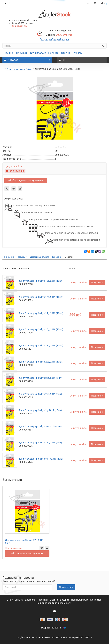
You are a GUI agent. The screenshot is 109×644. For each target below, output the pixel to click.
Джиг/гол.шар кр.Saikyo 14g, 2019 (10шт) (41, 313)
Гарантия (57, 257)
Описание (9, 257)
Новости (53, 53)
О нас (10, 600)
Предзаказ (97, 282)
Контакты (95, 600)
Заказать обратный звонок (55, 39)
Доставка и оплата (40, 257)
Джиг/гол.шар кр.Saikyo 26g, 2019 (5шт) (40, 394)
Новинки (21, 53)
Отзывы (77, 53)
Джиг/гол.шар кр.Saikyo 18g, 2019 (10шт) (41, 346)
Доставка (30, 600)
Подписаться (66, 587)
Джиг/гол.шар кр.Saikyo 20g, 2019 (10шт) (41, 362)
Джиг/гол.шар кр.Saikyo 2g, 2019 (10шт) (40, 410)
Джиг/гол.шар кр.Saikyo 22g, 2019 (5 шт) (41, 378)
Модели (69, 257)
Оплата (19, 600)
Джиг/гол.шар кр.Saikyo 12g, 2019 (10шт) (41, 297)
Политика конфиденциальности (54, 603)
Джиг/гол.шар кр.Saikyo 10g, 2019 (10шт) (41, 281)
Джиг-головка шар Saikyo (19, 69)
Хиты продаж (38, 53)
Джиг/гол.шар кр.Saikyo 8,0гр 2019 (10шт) (42, 459)
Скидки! (9, 53)
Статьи (66, 53)
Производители (80, 600)
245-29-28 (58, 35)
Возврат (65, 600)
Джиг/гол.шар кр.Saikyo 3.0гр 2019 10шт (41, 426)
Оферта (54, 600)
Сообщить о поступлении (26, 180)
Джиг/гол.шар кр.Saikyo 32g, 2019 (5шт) (40, 443)
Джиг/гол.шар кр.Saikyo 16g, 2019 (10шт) (41, 329)
